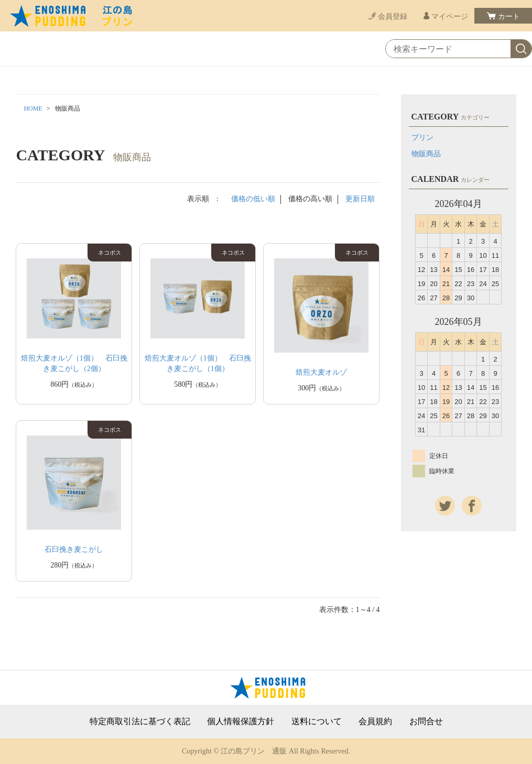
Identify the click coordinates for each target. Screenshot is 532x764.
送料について (317, 722)
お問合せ (426, 722)
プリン (422, 138)
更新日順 (360, 199)
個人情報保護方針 (241, 722)
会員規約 (375, 722)
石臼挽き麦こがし (74, 549)
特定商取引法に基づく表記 (140, 722)
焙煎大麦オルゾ (321, 372)
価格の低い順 (253, 199)
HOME (33, 108)
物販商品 (426, 154)
